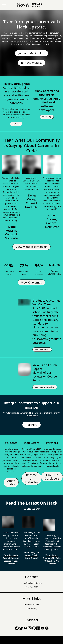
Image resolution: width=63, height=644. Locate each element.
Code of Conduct (31, 605)
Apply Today (11, 482)
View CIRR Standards (42, 350)
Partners (31, 425)
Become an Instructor (32, 478)
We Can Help (47, 117)
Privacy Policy (32, 608)
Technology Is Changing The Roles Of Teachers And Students (52, 559)
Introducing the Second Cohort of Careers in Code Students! (11, 559)
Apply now (16, 124)
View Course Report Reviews (45, 387)
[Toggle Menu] (4, 5)
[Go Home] (31, 5)
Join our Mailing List (31, 53)
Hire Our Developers (52, 477)
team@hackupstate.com (31, 583)
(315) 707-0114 (31, 587)
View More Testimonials (32, 247)
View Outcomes (32, 282)
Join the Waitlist (31, 63)
